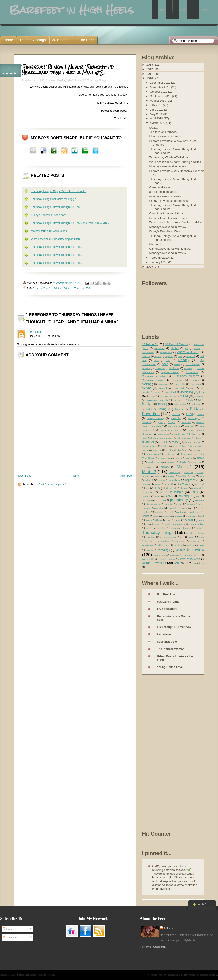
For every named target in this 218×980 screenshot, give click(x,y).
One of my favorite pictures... (167, 213)
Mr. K (202, 476)
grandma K (174, 426)
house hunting (193, 442)
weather (150, 550)
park (198, 496)
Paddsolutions (173, 975)
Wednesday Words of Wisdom (168, 157)
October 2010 (159, 92)
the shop (174, 528)
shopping (191, 516)
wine (162, 559)
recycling (159, 512)
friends (176, 414)
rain (199, 508)
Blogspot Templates (208, 975)
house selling (149, 446)
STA (148, 524)
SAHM (145, 516)
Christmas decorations (155, 376)
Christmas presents (187, 376)
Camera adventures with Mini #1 (170, 249)
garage (201, 414)
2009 (150, 267)
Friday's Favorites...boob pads (49, 215)
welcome (174, 555)
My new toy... (158, 244)
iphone (145, 450)
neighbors (175, 480)
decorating (187, 392)
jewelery (157, 450)
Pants (158, 496)
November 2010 (161, 87)
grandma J (157, 426)
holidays (148, 442)
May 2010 (157, 114)
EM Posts (200, 396)
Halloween (195, 434)
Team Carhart (197, 524)
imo (184, 446)
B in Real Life (166, 594)
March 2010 (158, 123)
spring (201, 520)
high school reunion (162, 438)
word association (190, 559)
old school (171, 488)
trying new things (169, 537)
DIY (202, 392)
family (146, 404)
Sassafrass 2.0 (167, 642)
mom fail (189, 472)
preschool (159, 508)
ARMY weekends (188, 352)
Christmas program (153, 380)
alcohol (175, 348)
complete (195, 380)
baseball (191, 356)
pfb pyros (161, 500)
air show (159, 348)
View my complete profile (154, 947)
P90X (195, 492)
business (174, 368)
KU (187, 450)
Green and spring (160, 187)
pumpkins (174, 508)
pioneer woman (153, 504)
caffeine (188, 368)
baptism (169, 356)
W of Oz (178, 545)
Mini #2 (81, 80)
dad (192, 388)
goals (160, 422)
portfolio (191, 504)
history (198, 438)
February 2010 (160, 258)
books (177, 364)
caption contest (170, 372)
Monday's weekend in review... (169, 166)
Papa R (169, 496)
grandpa (190, 426)
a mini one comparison (164, 192)
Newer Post (24, 476)
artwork (146, 356)
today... (154, 128)
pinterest (200, 500)
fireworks (147, 409)
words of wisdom (154, 563)
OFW (157, 488)
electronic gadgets (169, 396)
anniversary (148, 352)
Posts (7, 929)
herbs (145, 438)
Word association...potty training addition (175, 162)
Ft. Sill (189, 414)
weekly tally (160, 555)
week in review (190, 550)
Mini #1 (72, 80)
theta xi (187, 528)
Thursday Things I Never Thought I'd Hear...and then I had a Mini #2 (68, 70)
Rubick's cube (195, 512)
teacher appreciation (175, 524)
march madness (155, 462)
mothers (158, 476)
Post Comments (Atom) (52, 485)
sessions (166, 516)
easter (152, 396)
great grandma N (171, 430)
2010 (150, 78)
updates (179, 541)
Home (75, 476)
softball (189, 520)
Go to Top (202, 906)
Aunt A (158, 356)
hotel (164, 442)
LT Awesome (164, 458)
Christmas (192, 372)
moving (170, 476)
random (146, 512)
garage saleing (155, 418)
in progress (196, 446)
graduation (186, 422)
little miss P (188, 454)
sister (169, 520)
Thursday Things (97, 80)
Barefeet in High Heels (27, 975)
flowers (179, 409)
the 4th (150, 528)
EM (186, 396)
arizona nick (166, 352)
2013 (150, 65)
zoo (203, 563)
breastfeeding (58, 80)
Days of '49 (170, 392)
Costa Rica (163, 384)
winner (172, 559)
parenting (184, 496)
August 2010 (159, 101)
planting (169, 504)
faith (191, 400)
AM (187, 348)
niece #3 (200, 484)
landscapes (198, 450)
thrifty (198, 528)
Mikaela (168, 928)
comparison (177, 380)
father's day (180, 404)
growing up (179, 434)
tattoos (157, 524)
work (177, 563)
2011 (150, 74)
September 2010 (161, 96)
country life (180, 384)
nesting (146, 484)
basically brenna (168, 602)
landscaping (152, 454)
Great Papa (163, 434)
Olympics (184, 488)
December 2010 (161, 83)
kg (179, 450)
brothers (146, 368)
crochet (163, 388)
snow (178, 520)
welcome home (192, 555)
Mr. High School (187, 476)
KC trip (170, 450)
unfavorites (163, 541)
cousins (147, 388)
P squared (176, 492)
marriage (171, 462)
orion (162, 492)
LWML (178, 458)
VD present (164, 545)
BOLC (165, 364)
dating (157, 392)
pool (180, 504)
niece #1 (169, 484)
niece (157, 484)
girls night (194, 418)
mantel (200, 458)
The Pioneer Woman (171, 649)
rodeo (181, 512)
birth (168, 360)
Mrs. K (149, 480)
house (175, 442)
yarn (194, 563)
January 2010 (159, 262)
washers (191, 545)
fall (199, 400)
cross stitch (179, 388)
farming (163, 404)
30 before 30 (150, 344)
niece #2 (183, 484)
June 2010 (157, 110)
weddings (164, 550)
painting (146, 496)
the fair (162, 528)
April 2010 (157, 118)
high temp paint (184, 438)
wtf (186, 563)
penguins (147, 500)
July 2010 (157, 105)
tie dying (190, 533)
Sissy (159, 520)
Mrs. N (162, 480)
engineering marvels (157, 400)
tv (183, 537)
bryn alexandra (167, 609)
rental (170, 512)
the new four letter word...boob (49, 231)
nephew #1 (192, 480)
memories (196, 462)
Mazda (182, 462)
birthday (184, 360)
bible (156, 360)
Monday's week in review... (166, 136)
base (180, 356)
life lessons (170, 454)
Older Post (126, 476)
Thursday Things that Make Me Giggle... (55, 199)
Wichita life (148, 559)
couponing (195, 384)
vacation (195, 541)
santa (156, 516)
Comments (10, 938)
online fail (197, 488)
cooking (147, 384)
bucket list (160, 368)
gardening (176, 418)
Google (172, 422)
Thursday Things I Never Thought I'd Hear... (57, 207)
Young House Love (170, 667)
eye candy (178, 400)
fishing (163, 409)
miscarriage (174, 472)
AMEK (197, 348)
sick (202, 516)
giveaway (147, 422)
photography (179, 500)
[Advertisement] (160, 752)
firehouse (196, 404)
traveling (151, 537)
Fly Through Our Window (174, 627)
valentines (147, 545)
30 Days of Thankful (177, 344)
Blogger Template (189, 975)
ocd (147, 488)
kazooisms (164, 634)
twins (191, 537)
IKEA (175, 446)
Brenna (35, 332)
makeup (189, 458)
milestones (148, 467)
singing (149, 520)
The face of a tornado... (164, 132)
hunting (165, 446)
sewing (178, 516)
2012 (150, 69)
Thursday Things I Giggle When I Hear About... (59, 191)
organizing (148, 492)
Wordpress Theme (156, 975)
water (202, 545)
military (165, 467)
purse (185, 508)
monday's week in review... (166, 196)
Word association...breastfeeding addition (55, 239)
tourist (201, 533)
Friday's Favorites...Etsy (164, 231)
